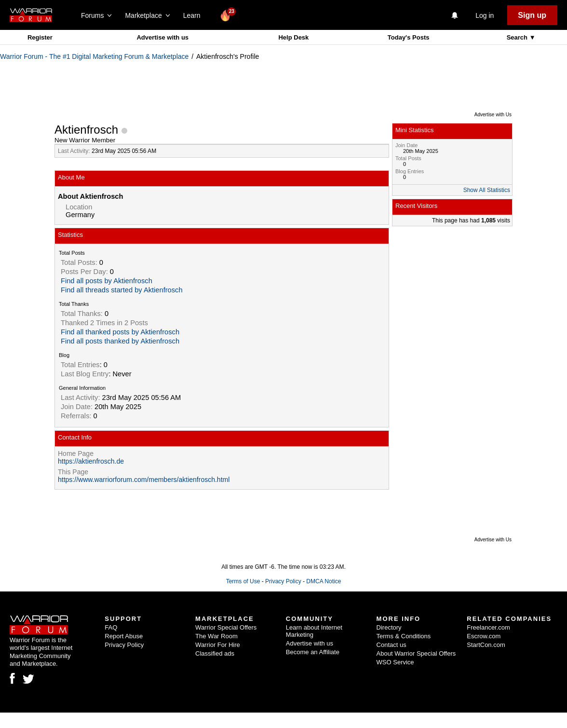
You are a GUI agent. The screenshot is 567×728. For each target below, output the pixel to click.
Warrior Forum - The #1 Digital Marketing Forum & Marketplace (94, 56)
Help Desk (293, 37)
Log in (485, 15)
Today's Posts (409, 37)
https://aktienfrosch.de (91, 461)
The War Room (216, 636)
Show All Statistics (487, 190)
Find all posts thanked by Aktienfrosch (120, 341)
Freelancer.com (488, 627)
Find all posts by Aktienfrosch (107, 281)
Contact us (391, 645)
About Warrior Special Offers (416, 653)
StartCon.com (486, 645)
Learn (195, 15)
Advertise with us (162, 37)
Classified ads (215, 653)
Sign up (532, 15)
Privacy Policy (283, 581)
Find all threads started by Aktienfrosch (122, 290)
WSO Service (395, 662)
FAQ (111, 627)
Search (518, 37)
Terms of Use (243, 581)
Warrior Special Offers (226, 627)
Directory (389, 627)
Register (40, 37)
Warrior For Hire (218, 645)
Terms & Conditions (404, 636)
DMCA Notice (324, 581)
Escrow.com (484, 636)
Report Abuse (124, 636)
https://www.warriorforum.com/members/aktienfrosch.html (144, 480)
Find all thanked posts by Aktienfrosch (120, 332)
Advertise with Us (493, 115)
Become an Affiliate (313, 652)
